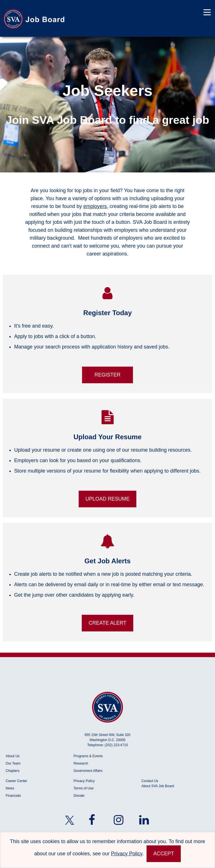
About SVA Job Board (158, 786)
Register (107, 375)
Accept (164, 854)
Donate (79, 796)
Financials (13, 796)
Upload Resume (107, 499)
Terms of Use (84, 788)
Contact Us (150, 781)
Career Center (16, 781)
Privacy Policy (84, 781)
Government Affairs (88, 771)
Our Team (13, 763)
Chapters (13, 771)
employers (95, 206)
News (10, 788)
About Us (13, 756)
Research (81, 763)
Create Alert (107, 623)
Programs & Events (88, 756)
